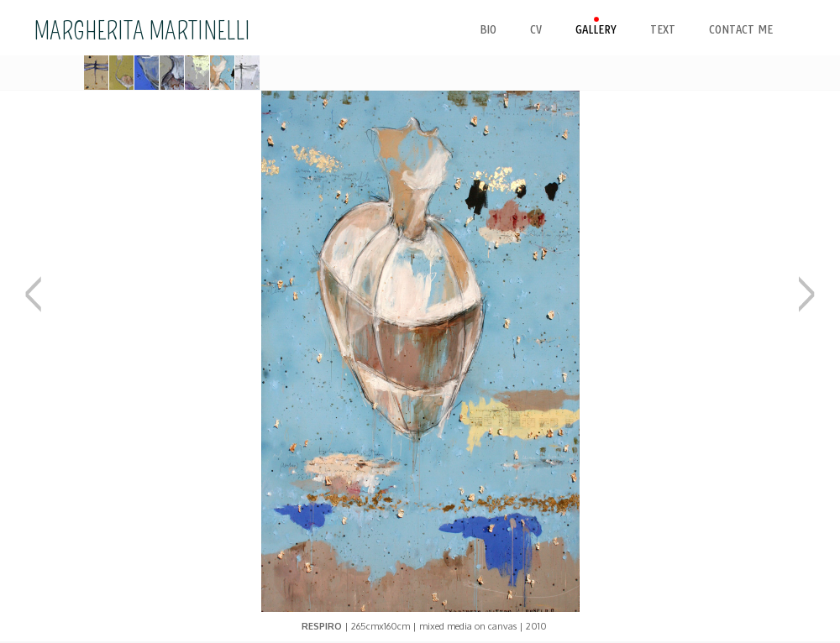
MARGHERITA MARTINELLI (142, 31)
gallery (596, 30)
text (663, 30)
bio (488, 30)
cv (536, 30)
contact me (741, 30)
